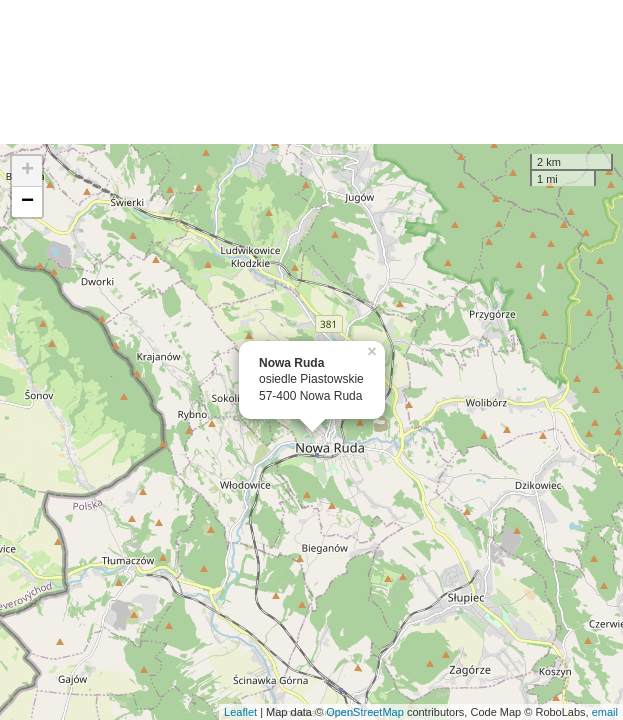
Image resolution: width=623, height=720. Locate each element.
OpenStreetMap (365, 712)
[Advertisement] (311, 72)
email (605, 712)
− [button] (27, 202)
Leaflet (240, 712)
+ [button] (27, 171)
